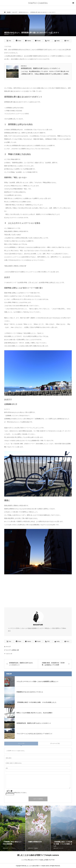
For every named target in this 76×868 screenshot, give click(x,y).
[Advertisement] (38, 590)
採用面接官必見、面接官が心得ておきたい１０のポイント (41, 68)
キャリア (12, 34)
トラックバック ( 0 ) (55, 743)
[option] (38, 828)
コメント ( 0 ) (21, 743)
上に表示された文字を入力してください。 (17, 793)
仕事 (18, 650)
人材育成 (14, 650)
